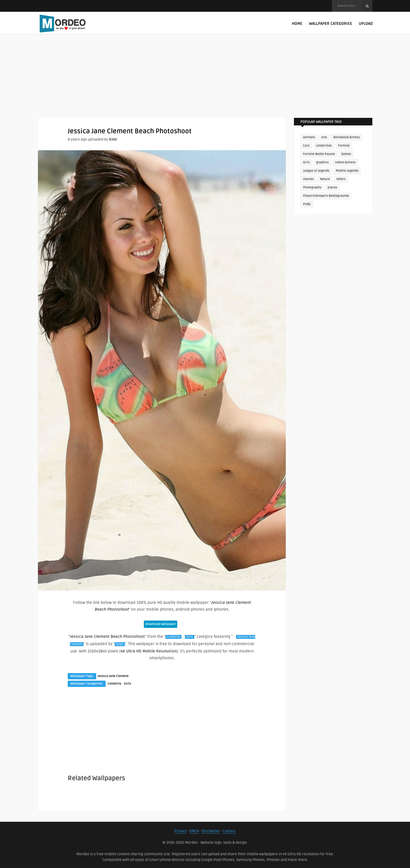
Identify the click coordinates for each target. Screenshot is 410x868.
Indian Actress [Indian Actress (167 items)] (345, 162)
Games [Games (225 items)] (346, 154)
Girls (190, 637)
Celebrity (173, 637)
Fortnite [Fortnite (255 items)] (344, 146)
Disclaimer (211, 831)
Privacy (181, 831)
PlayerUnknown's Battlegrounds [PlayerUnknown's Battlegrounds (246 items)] (326, 196)
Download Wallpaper (161, 624)
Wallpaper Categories (331, 25)
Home (297, 24)
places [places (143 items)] (332, 187)
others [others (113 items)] (341, 179)
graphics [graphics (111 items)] (322, 162)
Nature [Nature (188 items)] (325, 179)
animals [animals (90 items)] (309, 137)
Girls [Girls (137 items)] (306, 162)
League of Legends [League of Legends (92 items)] (316, 171)
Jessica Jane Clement (113, 676)
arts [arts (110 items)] (324, 137)
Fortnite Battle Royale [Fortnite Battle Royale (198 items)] (319, 154)
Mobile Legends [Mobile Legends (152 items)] (347, 171)
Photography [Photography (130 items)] (312, 187)
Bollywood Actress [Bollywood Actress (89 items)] (347, 137)
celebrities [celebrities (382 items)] (324, 146)
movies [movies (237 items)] (308, 179)
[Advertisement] (205, 81)
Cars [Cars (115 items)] (306, 146)
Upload (366, 24)
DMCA (194, 831)
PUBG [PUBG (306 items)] (307, 204)
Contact (229, 831)
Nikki (113, 139)
